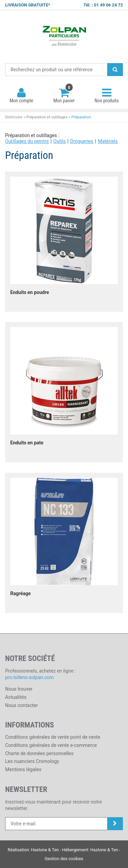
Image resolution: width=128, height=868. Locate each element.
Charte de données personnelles (39, 753)
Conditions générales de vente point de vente (53, 737)
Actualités (16, 697)
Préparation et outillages (47, 117)
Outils (59, 141)
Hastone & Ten (45, 850)
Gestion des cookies (64, 859)
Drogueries (82, 141)
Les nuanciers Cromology (32, 761)
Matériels (108, 141)
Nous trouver (19, 689)
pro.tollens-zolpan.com (29, 677)
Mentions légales (23, 769)
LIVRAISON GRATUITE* (28, 5)
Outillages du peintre (27, 141)
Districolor (64, 37)
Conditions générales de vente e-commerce (51, 745)
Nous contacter (22, 705)
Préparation (81, 117)
